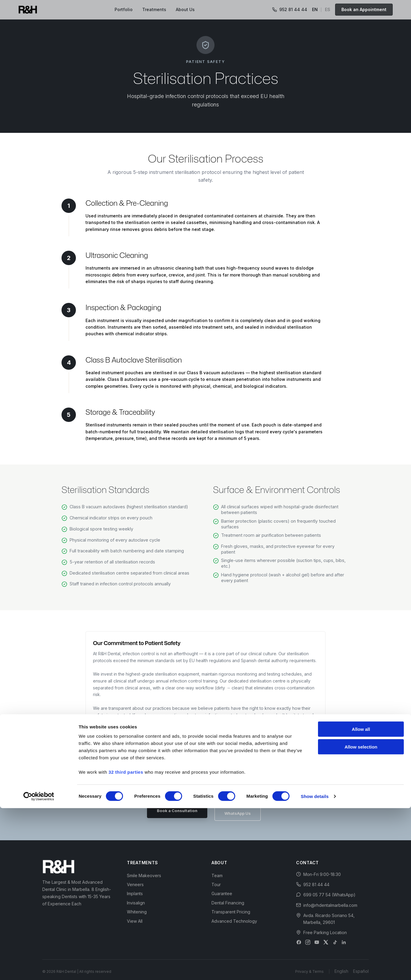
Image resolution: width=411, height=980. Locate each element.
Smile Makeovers (144, 870)
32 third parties (126, 944)
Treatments (154, 9)
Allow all (361, 901)
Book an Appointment (364, 9)
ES (328, 9)
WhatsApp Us (241, 811)
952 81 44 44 (290, 9)
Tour (216, 879)
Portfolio (124, 9)
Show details (315, 968)
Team (217, 870)
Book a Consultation (174, 811)
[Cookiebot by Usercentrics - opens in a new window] (39, 968)
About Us (185, 9)
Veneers (135, 879)
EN (315, 9)
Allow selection (361, 919)
